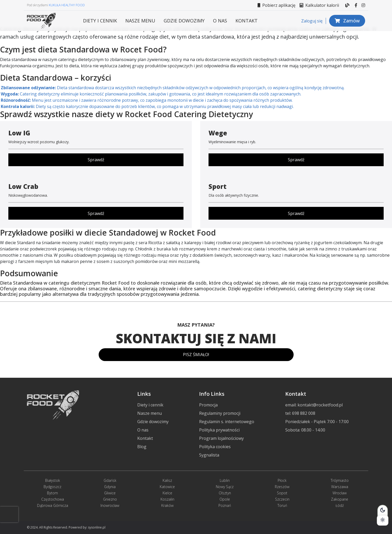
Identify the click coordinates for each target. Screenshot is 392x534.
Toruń (282, 505)
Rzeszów (282, 487)
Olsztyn (225, 493)
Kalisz (167, 480)
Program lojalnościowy (221, 438)
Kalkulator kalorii (319, 5)
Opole (225, 499)
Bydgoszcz (52, 487)
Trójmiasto (340, 480)
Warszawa (340, 487)
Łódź (340, 505)
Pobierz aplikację (277, 5)
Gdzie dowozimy (184, 21)
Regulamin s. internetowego (227, 422)
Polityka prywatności (219, 430)
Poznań (225, 505)
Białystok (53, 480)
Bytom (52, 493)
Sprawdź (96, 160)
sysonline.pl (97, 527)
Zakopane (340, 499)
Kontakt (247, 21)
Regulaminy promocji (220, 413)
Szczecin (282, 499)
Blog (142, 447)
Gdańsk (110, 480)
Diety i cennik (100, 21)
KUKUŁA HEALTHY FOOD (67, 5)
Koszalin (167, 499)
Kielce (167, 493)
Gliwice (110, 493)
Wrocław (340, 493)
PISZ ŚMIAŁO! (196, 355)
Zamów (347, 21)
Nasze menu (140, 21)
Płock (282, 480)
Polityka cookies (215, 447)
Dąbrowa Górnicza (53, 505)
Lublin (225, 480)
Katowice (167, 487)
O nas (220, 21)
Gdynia (110, 487)
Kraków (167, 505)
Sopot (282, 493)
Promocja (208, 405)
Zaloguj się (312, 21)
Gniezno (110, 499)
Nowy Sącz (225, 487)
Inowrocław (110, 505)
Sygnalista (209, 455)
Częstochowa (53, 499)
